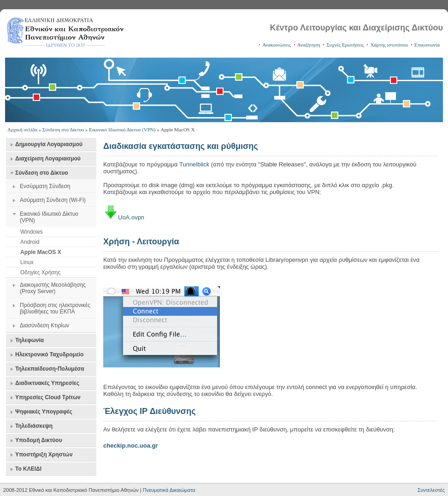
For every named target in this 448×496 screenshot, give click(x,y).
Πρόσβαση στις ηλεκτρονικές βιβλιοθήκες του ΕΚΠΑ (55, 308)
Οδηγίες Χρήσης (40, 272)
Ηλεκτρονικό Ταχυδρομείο (49, 354)
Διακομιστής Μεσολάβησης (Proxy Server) (53, 288)
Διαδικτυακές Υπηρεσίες (47, 383)
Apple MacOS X (41, 252)
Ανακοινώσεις (277, 45)
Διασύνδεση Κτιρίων (44, 325)
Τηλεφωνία (29, 340)
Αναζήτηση (309, 45)
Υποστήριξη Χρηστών (44, 455)
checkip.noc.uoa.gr (130, 446)
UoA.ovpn (131, 217)
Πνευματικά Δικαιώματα (169, 490)
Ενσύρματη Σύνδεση (45, 186)
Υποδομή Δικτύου (39, 440)
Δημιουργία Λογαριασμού (49, 144)
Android (30, 242)
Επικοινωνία (427, 45)
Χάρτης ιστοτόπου (389, 45)
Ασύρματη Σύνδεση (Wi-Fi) (53, 200)
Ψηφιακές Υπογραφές (44, 412)
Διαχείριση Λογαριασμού (48, 159)
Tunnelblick (194, 164)
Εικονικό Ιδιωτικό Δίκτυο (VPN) (122, 130)
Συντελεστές (431, 490)
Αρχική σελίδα (22, 130)
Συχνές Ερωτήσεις (345, 45)
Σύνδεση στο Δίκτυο (63, 130)
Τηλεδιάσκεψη (34, 426)
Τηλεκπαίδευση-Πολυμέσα (50, 369)
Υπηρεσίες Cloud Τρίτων (48, 397)
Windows (32, 232)
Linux (27, 262)
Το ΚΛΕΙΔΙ (28, 469)
